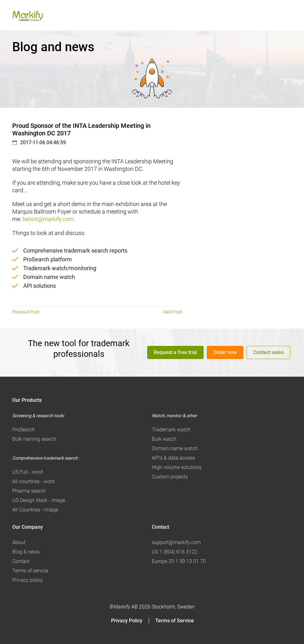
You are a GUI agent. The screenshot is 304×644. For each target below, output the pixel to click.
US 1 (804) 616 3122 (175, 552)
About (19, 542)
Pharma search (29, 491)
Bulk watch (164, 439)
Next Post (173, 312)
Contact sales (268, 352)
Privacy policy (28, 580)
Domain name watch (175, 448)
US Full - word (28, 472)
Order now (225, 352)
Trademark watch (171, 430)
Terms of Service (175, 621)
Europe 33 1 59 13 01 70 (179, 561)
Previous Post (26, 312)
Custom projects (170, 477)
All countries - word (33, 481)
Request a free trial (175, 352)
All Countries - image (35, 510)
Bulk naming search (34, 439)
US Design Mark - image (39, 500)
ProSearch (24, 430)
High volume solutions (177, 467)
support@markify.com (176, 542)
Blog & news (26, 552)
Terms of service (30, 571)
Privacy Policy (127, 621)
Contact (21, 561)
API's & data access (173, 458)
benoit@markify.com (48, 219)
